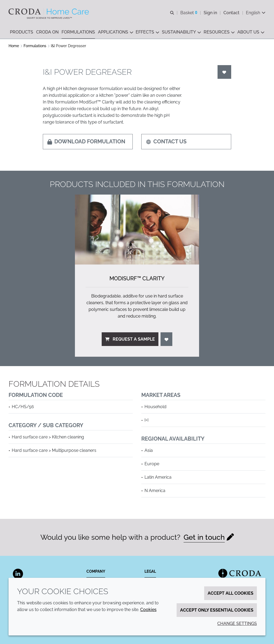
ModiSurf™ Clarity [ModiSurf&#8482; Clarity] (137, 278)
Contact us (166, 142)
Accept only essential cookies (217, 610)
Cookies (148, 610)
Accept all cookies (231, 593)
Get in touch (204, 537)
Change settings (237, 623)
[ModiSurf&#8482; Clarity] (137, 230)
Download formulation (86, 142)
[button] (22, 32)
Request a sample (130, 339)
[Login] (224, 72)
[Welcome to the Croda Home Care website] (49, 12)
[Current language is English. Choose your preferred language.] (256, 13)
